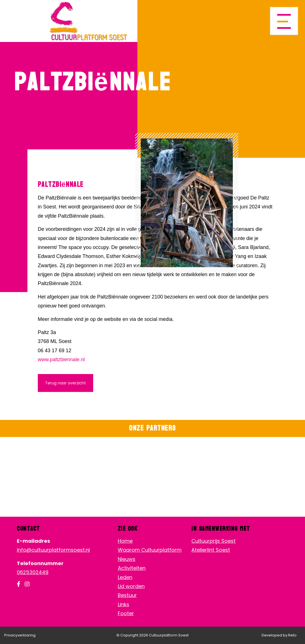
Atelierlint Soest (211, 550)
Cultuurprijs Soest (213, 541)
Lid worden (131, 586)
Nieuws (127, 559)
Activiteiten (132, 568)
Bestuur (127, 595)
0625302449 (33, 572)
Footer (126, 613)
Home (125, 541)
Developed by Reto (279, 635)
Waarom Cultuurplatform (150, 550)
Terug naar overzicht (65, 383)
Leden (125, 577)
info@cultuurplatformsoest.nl (53, 550)
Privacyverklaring (20, 635)
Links (124, 604)
